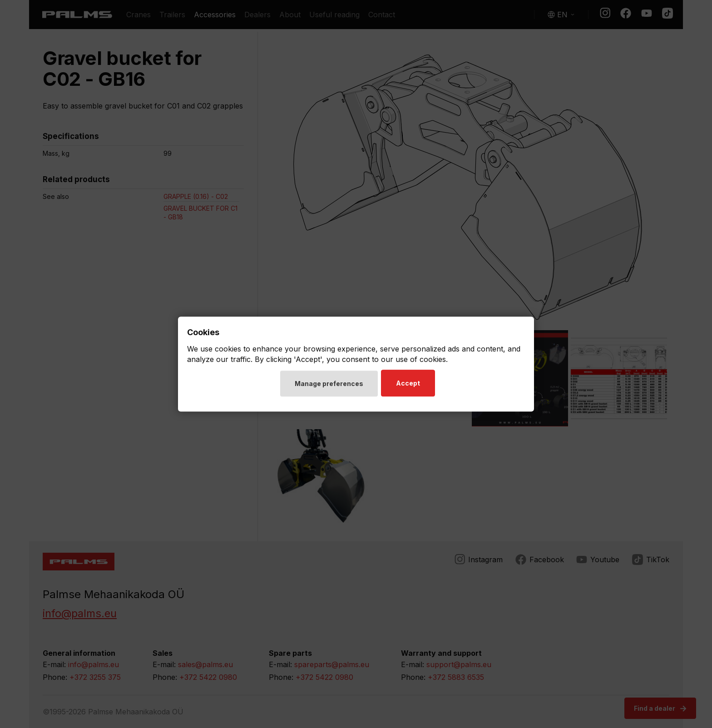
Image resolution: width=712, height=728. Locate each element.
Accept (409, 384)
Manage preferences (329, 384)
